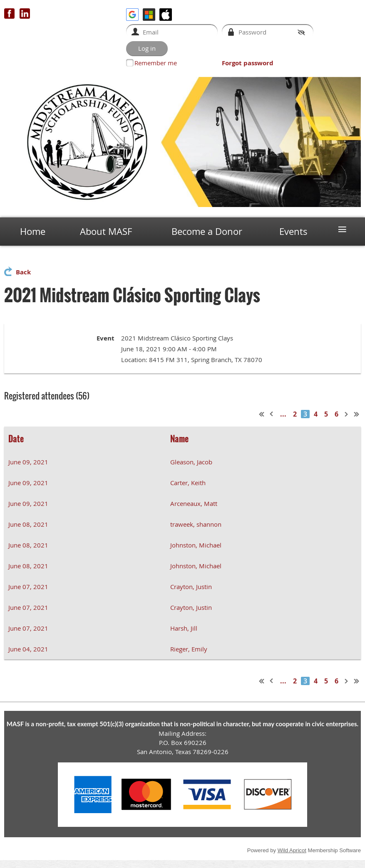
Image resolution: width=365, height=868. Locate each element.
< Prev (272, 414)
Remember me (156, 63)
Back (23, 272)
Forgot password (248, 63)
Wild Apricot (292, 850)
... (283, 414)
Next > (347, 414)
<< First (262, 414)
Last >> (357, 414)
